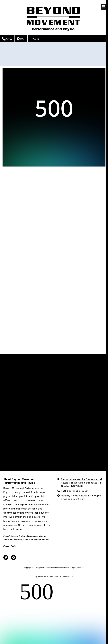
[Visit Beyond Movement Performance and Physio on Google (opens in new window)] (14, 557)
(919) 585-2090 (78, 491)
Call (7, 39)
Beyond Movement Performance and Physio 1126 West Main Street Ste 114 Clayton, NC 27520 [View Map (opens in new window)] (81, 483)
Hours (35, 39)
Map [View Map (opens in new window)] (21, 39)
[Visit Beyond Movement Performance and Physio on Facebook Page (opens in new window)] (6, 557)
